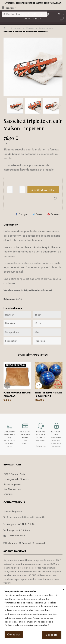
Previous (6, 106)
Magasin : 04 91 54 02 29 (21, 524)
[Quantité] (16, 190)
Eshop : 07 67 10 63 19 (19, 530)
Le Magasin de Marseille (16, 479)
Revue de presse (12, 484)
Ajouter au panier (43, 190)
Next (60, 106)
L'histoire (8, 494)
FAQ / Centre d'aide (14, 474)
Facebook (40, 543)
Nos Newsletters (12, 489)
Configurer (14, 635)
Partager (23, 214)
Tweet (39, 214)
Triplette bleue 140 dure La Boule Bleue (48, 395)
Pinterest (56, 214)
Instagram (12, 543)
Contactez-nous (16, 536)
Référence (9, 299)
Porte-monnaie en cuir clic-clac (17, 395)
